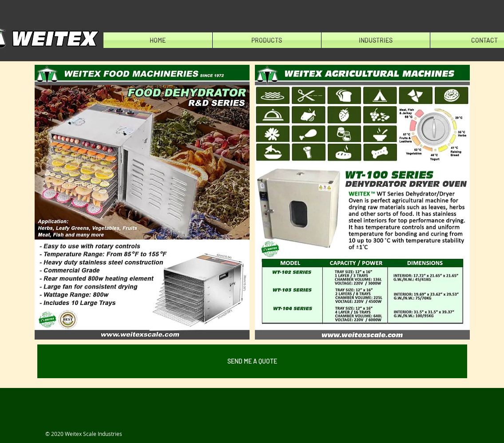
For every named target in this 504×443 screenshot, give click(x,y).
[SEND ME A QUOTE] (252, 361)
